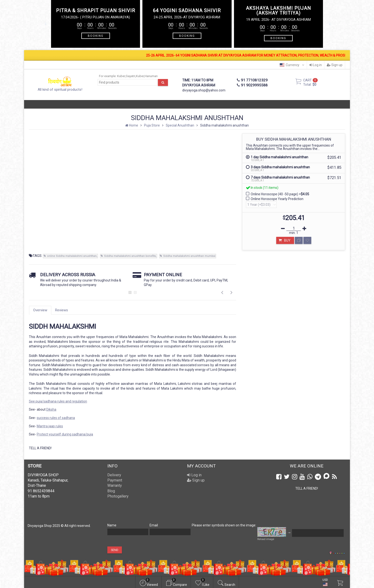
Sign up (335, 65)
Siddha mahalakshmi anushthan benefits (130, 256)
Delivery (114, 475)
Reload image (266, 539)
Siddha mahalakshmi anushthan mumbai (189, 256)
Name (112, 525)
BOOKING (96, 36)
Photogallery (118, 496)
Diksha (51, 409)
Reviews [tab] (62, 310)
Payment (115, 480)
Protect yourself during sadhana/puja (65, 434)
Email (154, 525)
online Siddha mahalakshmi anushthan (72, 256)
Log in (316, 65)
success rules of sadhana (56, 418)
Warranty (115, 485)
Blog (111, 491)
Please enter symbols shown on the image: (224, 525)
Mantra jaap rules (50, 426)
